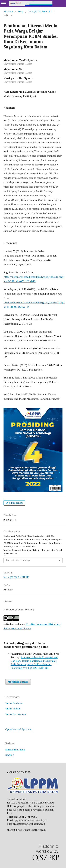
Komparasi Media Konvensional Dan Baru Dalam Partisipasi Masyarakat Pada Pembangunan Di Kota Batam (34, 661)
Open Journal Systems (18, 729)
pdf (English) (16, 503)
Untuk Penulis (13, 709)
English (10, 755)
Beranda (8, 12)
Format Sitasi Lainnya (18, 560)
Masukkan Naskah (18, 682)
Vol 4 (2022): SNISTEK (40, 12)
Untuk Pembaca (14, 703)
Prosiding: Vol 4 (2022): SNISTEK (30, 668)
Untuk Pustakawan (15, 714)
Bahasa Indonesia (15, 750)
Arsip (21, 12)
